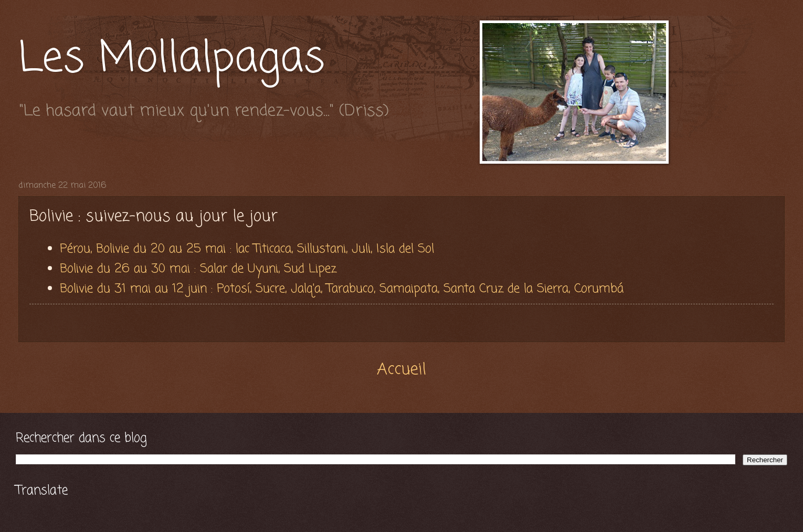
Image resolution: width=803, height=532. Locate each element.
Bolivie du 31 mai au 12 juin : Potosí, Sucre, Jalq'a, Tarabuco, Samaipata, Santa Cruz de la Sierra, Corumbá (344, 289)
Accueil (401, 370)
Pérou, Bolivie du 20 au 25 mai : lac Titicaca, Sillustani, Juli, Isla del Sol (247, 249)
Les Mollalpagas (172, 60)
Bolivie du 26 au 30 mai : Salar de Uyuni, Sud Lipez (200, 269)
